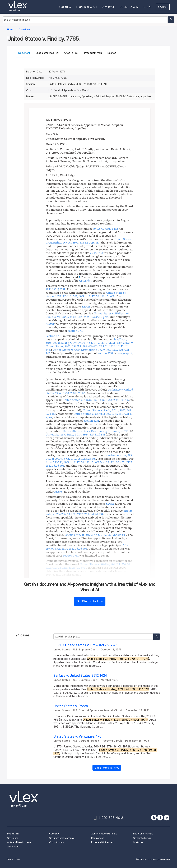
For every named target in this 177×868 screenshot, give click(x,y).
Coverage (108, 7)
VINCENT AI (65, 7)
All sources (13, 847)
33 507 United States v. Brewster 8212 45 (85, 645)
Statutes (138, 842)
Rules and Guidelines (102, 842)
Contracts (13, 838)
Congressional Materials (62, 838)
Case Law (54, 834)
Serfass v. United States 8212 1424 (80, 676)
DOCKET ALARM (129, 7)
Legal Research (87, 7)
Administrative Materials (104, 834)
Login (147, 7)
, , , (88, 241)
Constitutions (56, 842)
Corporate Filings (142, 838)
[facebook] (160, 818)
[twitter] (154, 818)
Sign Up (163, 7)
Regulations (98, 838)
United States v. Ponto (71, 706)
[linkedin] (167, 818)
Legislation (13, 834)
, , (89, 512)
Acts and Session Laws (19, 842)
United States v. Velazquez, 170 (77, 736)
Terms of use (13, 859)
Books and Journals (143, 834)
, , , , (86, 294)
